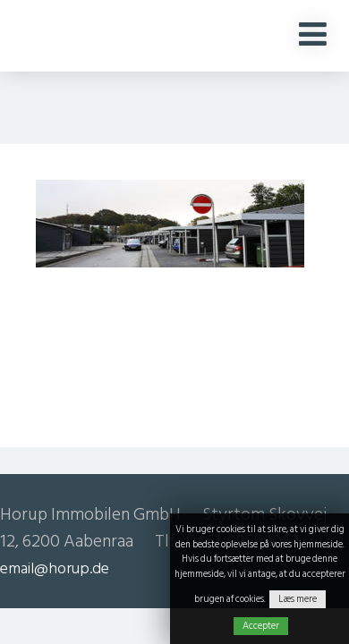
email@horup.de (55, 568)
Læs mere (298, 599)
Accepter (261, 626)
